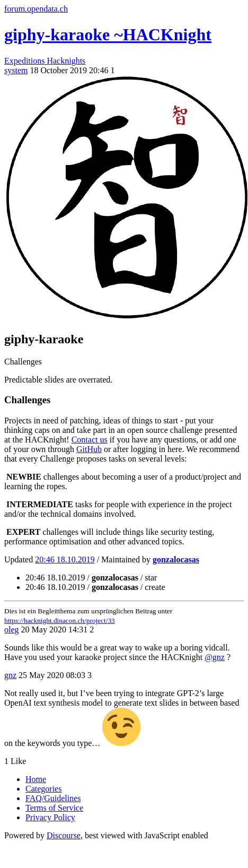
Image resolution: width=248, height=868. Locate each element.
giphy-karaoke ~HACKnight (108, 34)
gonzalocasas (176, 559)
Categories (43, 789)
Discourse (64, 835)
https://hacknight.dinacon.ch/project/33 (60, 620)
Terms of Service (54, 808)
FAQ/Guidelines (53, 798)
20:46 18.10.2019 (65, 559)
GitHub (89, 449)
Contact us (90, 440)
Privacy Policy (50, 817)
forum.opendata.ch (36, 9)
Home (36, 779)
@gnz (215, 657)
